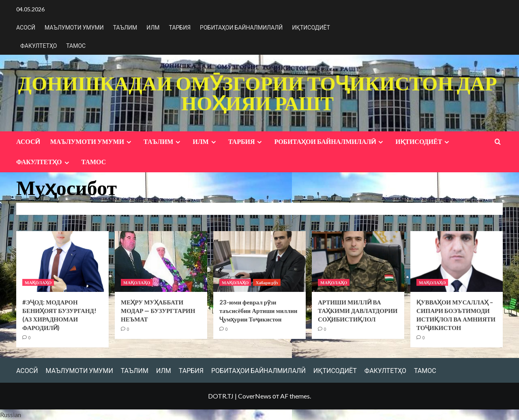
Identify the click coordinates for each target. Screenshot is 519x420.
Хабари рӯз (267, 282)
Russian (11, 415)
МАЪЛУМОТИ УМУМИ (74, 27)
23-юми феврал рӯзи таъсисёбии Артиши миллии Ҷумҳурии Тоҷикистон (258, 311)
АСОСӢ (26, 27)
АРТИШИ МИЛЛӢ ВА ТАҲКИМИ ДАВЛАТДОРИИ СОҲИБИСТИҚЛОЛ (358, 311)
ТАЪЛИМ (125, 27)
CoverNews (255, 396)
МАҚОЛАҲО (38, 282)
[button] (259, 415)
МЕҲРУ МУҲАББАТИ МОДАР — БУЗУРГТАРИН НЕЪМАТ (158, 311)
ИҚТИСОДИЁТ (311, 27)
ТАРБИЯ (180, 27)
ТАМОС (76, 46)
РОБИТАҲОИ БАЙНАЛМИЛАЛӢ (241, 27)
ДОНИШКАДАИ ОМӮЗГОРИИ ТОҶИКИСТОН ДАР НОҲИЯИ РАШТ (257, 93)
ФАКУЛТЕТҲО (39, 46)
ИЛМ (153, 27)
